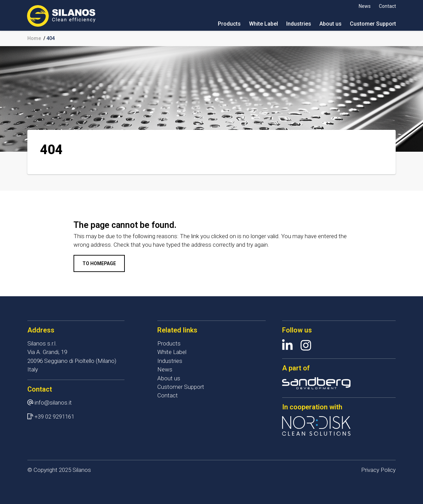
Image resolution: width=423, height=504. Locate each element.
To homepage (99, 263)
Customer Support (373, 24)
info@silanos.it (53, 403)
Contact (387, 6)
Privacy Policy (378, 470)
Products (229, 24)
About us (330, 24)
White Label (263, 24)
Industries (298, 24)
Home (34, 38)
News (364, 6)
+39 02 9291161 (54, 417)
